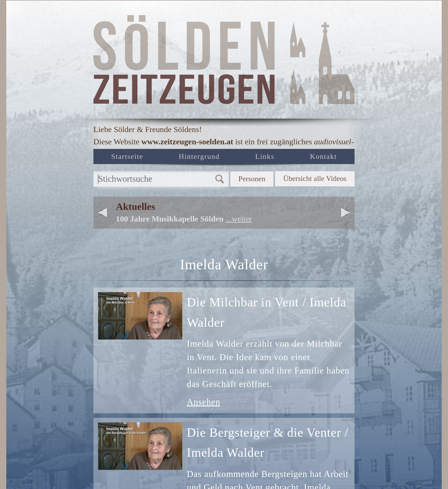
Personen (233, 184)
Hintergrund (201, 158)
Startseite (127, 158)
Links (266, 158)
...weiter (239, 225)
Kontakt (323, 158)
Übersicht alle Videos (307, 184)
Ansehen (204, 408)
